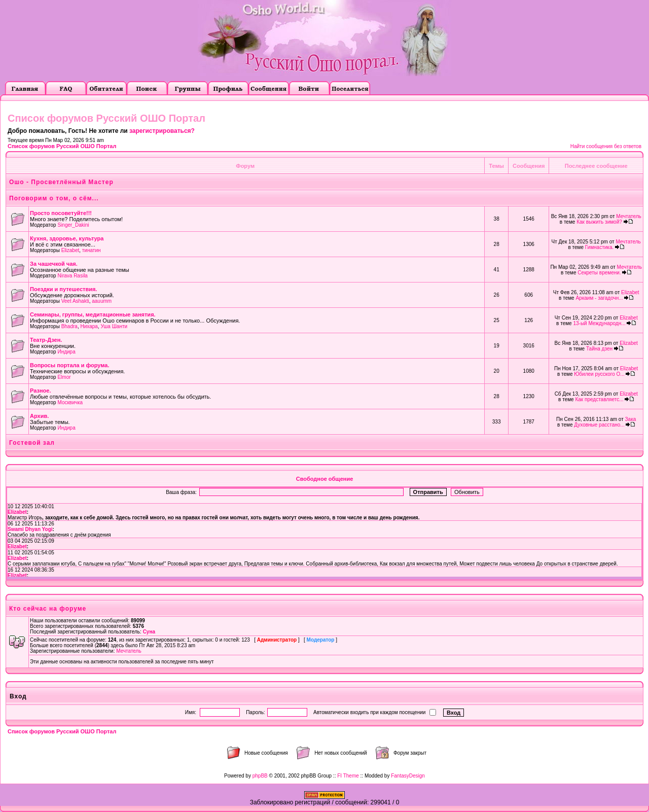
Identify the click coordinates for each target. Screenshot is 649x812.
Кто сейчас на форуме (48, 609)
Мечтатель (628, 216)
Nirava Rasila (72, 276)
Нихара (89, 326)
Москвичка (70, 402)
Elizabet (70, 250)
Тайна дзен (599, 349)
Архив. (39, 416)
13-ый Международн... (599, 323)
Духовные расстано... (599, 425)
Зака (631, 419)
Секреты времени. (599, 273)
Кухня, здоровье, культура (67, 238)
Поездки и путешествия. (63, 289)
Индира (66, 352)
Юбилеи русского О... (599, 374)
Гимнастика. (600, 247)
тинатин (92, 250)
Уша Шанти (114, 326)
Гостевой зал (32, 443)
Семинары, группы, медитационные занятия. (93, 314)
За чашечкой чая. (54, 264)
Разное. (40, 391)
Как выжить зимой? (599, 222)
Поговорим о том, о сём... (54, 198)
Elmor (64, 377)
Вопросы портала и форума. (70, 365)
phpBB (260, 776)
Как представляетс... (599, 399)
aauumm (102, 301)
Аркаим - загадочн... (599, 298)
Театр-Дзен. (46, 340)
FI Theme (348, 776)
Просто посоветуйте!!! (61, 213)
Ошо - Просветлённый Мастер (61, 182)
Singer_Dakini (73, 225)
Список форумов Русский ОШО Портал (62, 146)
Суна (149, 632)
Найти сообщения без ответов (606, 146)
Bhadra (69, 326)
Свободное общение (325, 479)
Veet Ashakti (75, 301)
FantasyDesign (408, 776)
